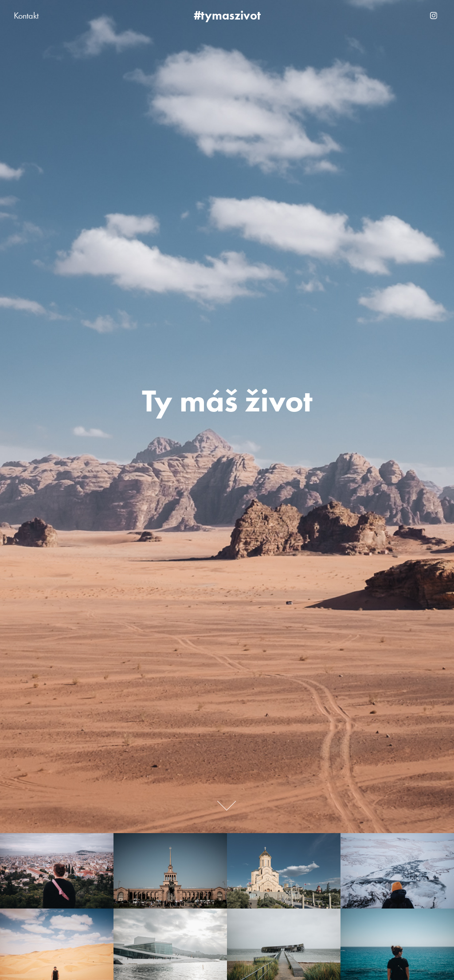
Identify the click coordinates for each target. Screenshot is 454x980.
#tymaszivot (227, 15)
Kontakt (26, 16)
